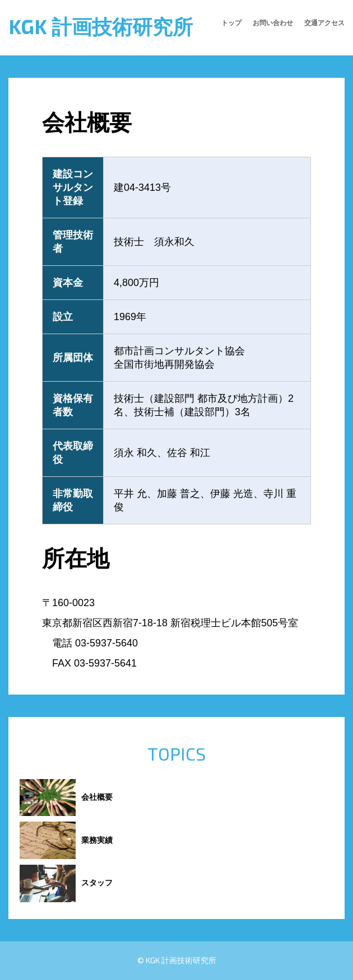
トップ (231, 22)
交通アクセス (324, 22)
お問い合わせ (273, 22)
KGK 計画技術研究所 (101, 26)
